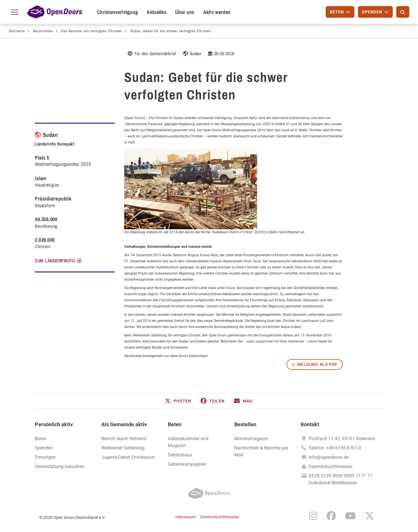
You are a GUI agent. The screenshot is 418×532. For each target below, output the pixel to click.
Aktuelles (156, 12)
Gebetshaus (180, 455)
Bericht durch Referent (124, 439)
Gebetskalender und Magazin (188, 442)
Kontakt (310, 424)
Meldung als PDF (317, 364)
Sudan (196, 53)
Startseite (17, 31)
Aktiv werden (217, 12)
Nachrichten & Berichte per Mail (261, 451)
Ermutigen (45, 457)
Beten (175, 424)
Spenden (44, 448)
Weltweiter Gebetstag (123, 448)
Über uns (185, 12)
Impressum (185, 517)
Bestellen (245, 424)
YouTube (350, 516)
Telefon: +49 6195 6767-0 (335, 448)
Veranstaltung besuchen (60, 466)
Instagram (313, 516)
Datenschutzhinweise (330, 466)
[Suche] (403, 12)
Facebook (331, 516)
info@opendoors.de (329, 457)
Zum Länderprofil (55, 261)
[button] (178, 401)
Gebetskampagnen (187, 464)
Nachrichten (43, 31)
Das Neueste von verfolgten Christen (92, 31)
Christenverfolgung (117, 12)
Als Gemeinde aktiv (124, 424)
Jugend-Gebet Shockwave (128, 457)
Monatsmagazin (251, 439)
